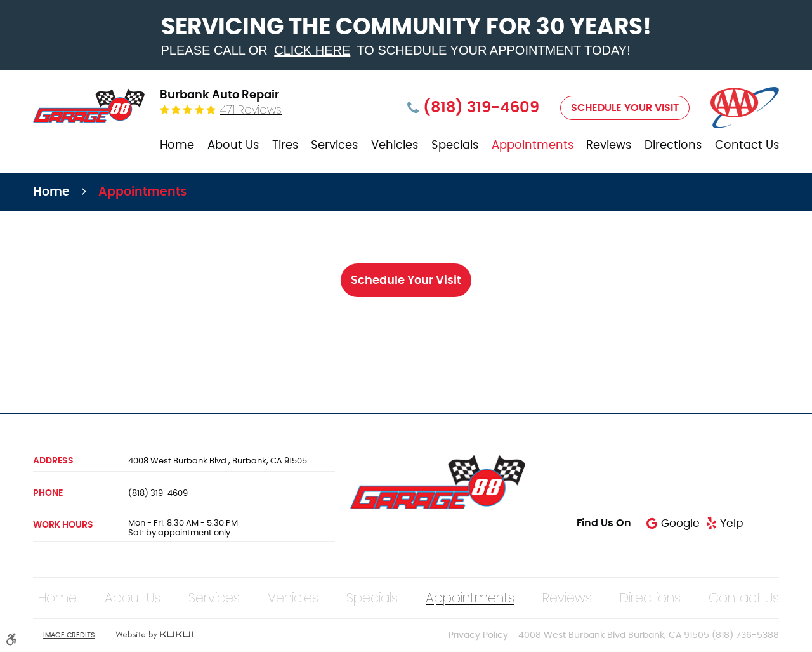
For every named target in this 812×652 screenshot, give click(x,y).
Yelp (731, 523)
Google (680, 523)
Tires (285, 145)
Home (177, 145)
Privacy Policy (478, 635)
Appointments (533, 145)
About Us (233, 145)
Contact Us (747, 145)
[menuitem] (177, 146)
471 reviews (251, 110)
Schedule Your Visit (625, 108)
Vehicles (395, 145)
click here (312, 50)
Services (334, 145)
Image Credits (69, 635)
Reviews (609, 145)
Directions (673, 145)
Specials (455, 145)
